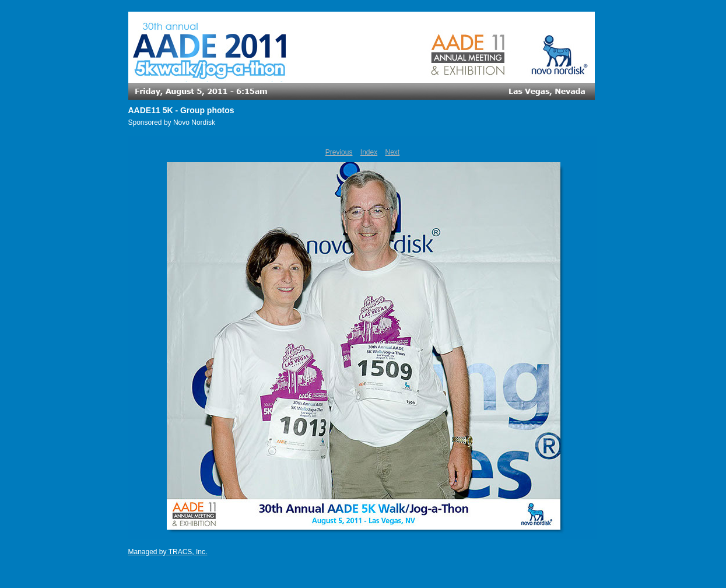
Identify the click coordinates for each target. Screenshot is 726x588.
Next (393, 152)
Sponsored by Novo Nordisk (172, 123)
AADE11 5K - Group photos (181, 110)
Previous (339, 152)
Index (369, 152)
